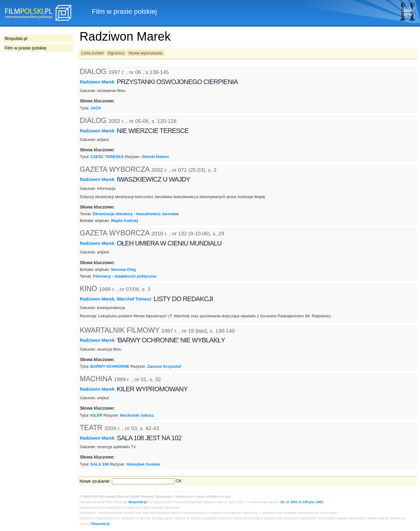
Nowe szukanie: (95, 481)
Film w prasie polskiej (26, 48)
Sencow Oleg (123, 269)
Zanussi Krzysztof (164, 366)
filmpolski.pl (138, 502)
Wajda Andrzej (125, 221)
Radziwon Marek (97, 82)
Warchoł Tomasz (134, 299)
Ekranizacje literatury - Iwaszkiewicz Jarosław (136, 214)
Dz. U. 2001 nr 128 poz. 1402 (302, 502)
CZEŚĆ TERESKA (107, 157)
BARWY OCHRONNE (110, 366)
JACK (96, 108)
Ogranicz (116, 53)
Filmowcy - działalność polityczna (124, 276)
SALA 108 (100, 464)
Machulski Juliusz (137, 415)
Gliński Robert (155, 157)
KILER (97, 415)
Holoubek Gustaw (143, 464)
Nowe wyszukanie (146, 53)
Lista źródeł (92, 53)
